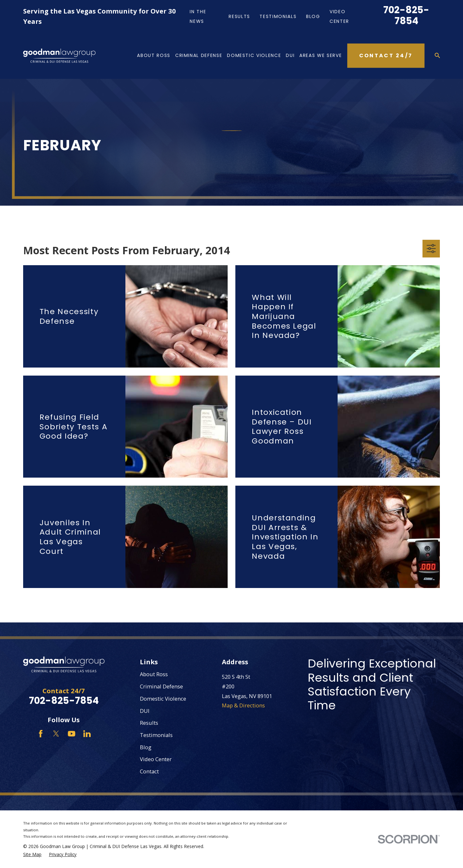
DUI (145, 711)
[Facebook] (41, 734)
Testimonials (278, 16)
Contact (149, 771)
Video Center (156, 759)
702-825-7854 (406, 15)
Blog (313, 16)
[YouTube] (72, 734)
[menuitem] (32, 855)
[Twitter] (56, 734)
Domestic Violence (163, 699)
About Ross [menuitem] (154, 55)
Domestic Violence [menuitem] (254, 55)
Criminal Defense (161, 686)
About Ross (154, 674)
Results (239, 16)
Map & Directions (243, 705)
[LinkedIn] (87, 734)
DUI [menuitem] (290, 55)
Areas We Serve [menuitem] (321, 55)
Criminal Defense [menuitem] (199, 55)
